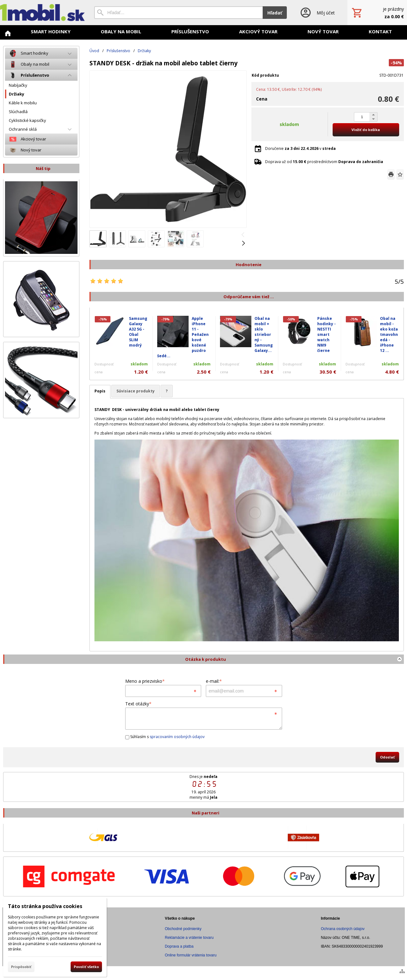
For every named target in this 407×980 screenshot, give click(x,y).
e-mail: (214, 681)
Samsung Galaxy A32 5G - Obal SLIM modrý (138, 332)
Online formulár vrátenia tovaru (191, 955)
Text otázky (138, 704)
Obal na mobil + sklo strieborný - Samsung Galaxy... (264, 334)
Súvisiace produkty (136, 391)
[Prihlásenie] (317, 13)
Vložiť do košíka (366, 130)
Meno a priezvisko (145, 681)
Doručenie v (300, 148)
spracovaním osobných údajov (177, 737)
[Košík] (377, 13)
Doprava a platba (179, 946)
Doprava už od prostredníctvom (324, 162)
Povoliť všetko (86, 967)
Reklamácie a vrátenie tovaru (189, 938)
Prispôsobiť (21, 967)
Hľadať (275, 13)
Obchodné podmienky (183, 929)
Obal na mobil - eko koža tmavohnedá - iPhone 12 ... (389, 334)
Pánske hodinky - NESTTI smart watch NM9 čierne (327, 334)
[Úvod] (42, 13)
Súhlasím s (165, 737)
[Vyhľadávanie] (178, 13)
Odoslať (387, 757)
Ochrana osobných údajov (343, 929)
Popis (100, 391)
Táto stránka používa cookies (45, 906)
